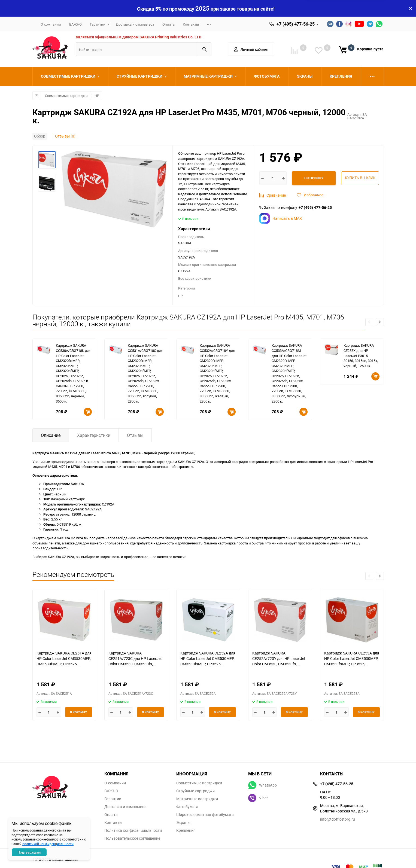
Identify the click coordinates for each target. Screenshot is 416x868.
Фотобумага (187, 807)
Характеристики (94, 435)
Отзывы (135, 435)
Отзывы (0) (65, 136)
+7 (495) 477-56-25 (296, 24)
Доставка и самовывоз (135, 24)
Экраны (183, 823)
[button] (380, 322)
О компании (51, 24)
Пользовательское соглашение (132, 838)
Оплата (168, 24)
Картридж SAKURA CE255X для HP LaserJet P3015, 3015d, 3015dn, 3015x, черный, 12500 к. (361, 355)
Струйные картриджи (195, 791)
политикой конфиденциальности (48, 844)
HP (97, 96)
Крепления (186, 830)
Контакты (191, 24)
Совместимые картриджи (66, 96)
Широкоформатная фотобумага (205, 815)
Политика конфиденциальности (133, 830)
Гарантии (98, 24)
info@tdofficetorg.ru (338, 819)
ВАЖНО (75, 24)
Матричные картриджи (197, 799)
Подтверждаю (29, 852)
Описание (51, 435)
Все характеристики (195, 278)
